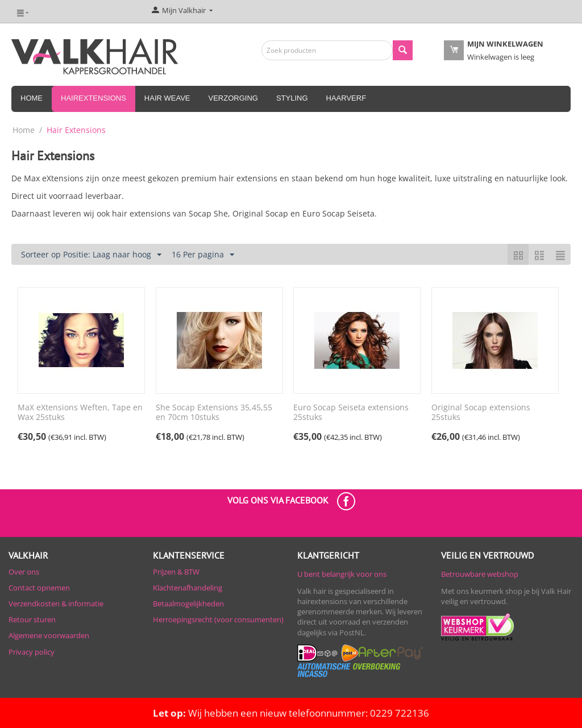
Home (32, 98)
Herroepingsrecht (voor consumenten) (218, 619)
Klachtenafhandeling (188, 588)
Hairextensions (93, 98)
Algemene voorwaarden (49, 635)
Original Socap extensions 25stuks (481, 413)
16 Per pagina (203, 255)
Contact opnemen (39, 588)
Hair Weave (167, 98)
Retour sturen (32, 619)
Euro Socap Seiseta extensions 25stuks (351, 413)
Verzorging (233, 98)
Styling (292, 98)
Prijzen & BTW (176, 572)
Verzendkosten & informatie (56, 604)
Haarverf (346, 98)
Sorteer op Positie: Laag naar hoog (91, 255)
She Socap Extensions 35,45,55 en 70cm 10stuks (214, 413)
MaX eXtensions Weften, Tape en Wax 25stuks (80, 413)
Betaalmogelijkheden (188, 604)
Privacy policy (32, 652)
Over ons (24, 572)
